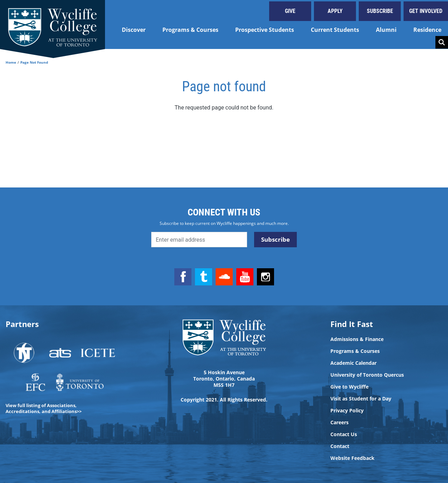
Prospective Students (265, 30)
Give (290, 11)
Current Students (335, 30)
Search (442, 42)
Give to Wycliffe (349, 387)
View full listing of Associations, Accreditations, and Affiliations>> (44, 408)
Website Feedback (352, 458)
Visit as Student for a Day (361, 399)
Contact (340, 446)
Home (11, 62)
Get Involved (426, 11)
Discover (134, 30)
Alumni (386, 30)
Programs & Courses (190, 30)
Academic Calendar (353, 363)
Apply (335, 11)
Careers (339, 422)
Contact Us (344, 434)
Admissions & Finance (357, 339)
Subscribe (380, 11)
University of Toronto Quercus (367, 375)
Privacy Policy (347, 411)
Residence (427, 30)
